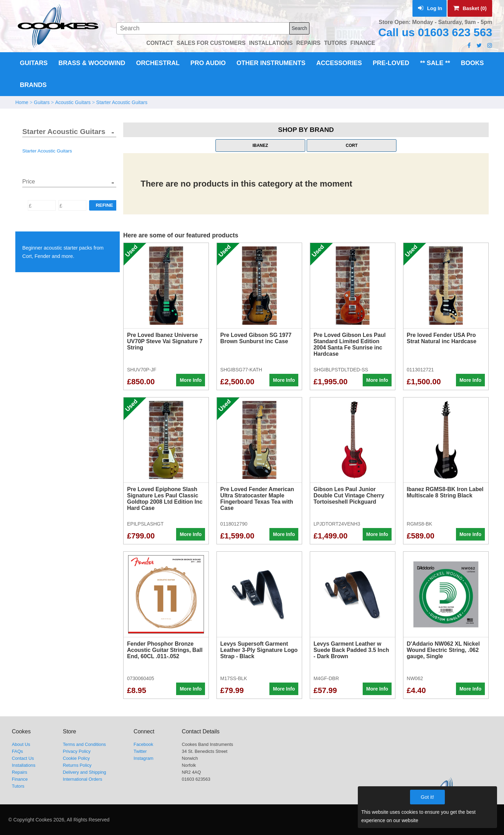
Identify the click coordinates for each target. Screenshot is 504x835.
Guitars (34, 63)
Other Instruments (271, 63)
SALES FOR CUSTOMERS (211, 43)
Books (472, 63)
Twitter (140, 751)
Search (299, 28)
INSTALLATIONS (271, 43)
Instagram (144, 758)
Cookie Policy (76, 758)
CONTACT (160, 43)
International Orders (82, 779)
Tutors (18, 786)
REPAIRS (308, 43)
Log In (430, 8)
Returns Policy (77, 765)
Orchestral (158, 63)
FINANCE (363, 43)
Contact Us (23, 758)
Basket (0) (470, 8)
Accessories (339, 63)
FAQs (17, 751)
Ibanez (260, 145)
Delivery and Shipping (84, 772)
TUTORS (335, 43)
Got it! (427, 797)
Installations (24, 765)
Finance (20, 779)
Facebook (143, 744)
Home (22, 102)
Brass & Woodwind (92, 63)
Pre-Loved (391, 63)
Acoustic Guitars (73, 102)
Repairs (19, 772)
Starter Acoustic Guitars (122, 102)
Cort (352, 145)
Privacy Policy (77, 751)
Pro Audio (208, 63)
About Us (21, 744)
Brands (33, 85)
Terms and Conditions (84, 744)
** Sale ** (435, 63)
